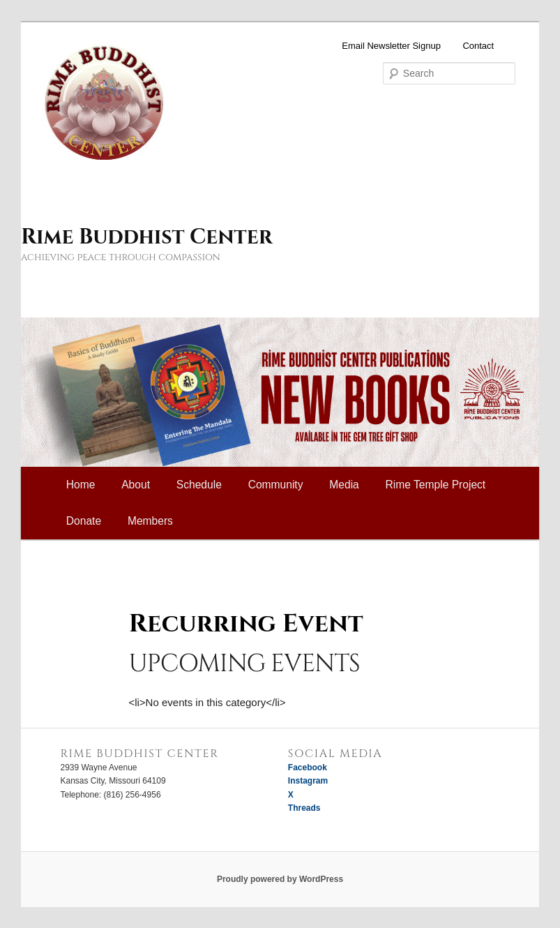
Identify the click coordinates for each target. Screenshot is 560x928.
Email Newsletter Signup (391, 46)
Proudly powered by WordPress (280, 879)
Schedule (199, 485)
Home (81, 485)
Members (150, 521)
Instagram (308, 781)
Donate (84, 521)
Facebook (308, 768)
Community (276, 485)
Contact (478, 46)
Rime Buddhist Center (146, 237)
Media (344, 485)
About (136, 485)
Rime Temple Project (436, 485)
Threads (304, 808)
